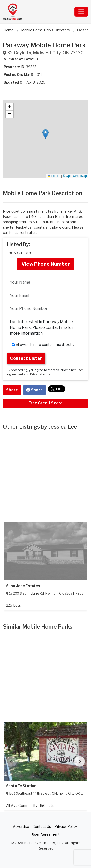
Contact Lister (26, 358)
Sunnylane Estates (23, 586)
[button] (45, 134)
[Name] (45, 282)
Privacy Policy (40, 374)
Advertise (21, 827)
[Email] (45, 296)
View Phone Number (46, 264)
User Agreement (46, 834)
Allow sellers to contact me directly (43, 345)
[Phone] (45, 309)
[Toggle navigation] (81, 12)
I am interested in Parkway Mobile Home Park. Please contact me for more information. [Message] (45, 328)
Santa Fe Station (21, 786)
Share (12, 390)
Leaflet (54, 176)
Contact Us (42, 827)
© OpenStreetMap (75, 176)
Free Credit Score (45, 403)
